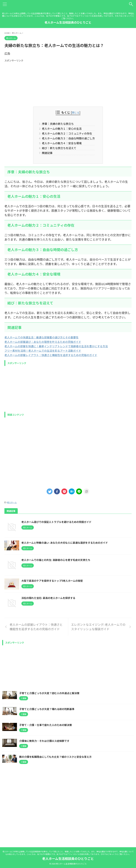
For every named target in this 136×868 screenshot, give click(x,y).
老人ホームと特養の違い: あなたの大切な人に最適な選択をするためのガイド (82, 562)
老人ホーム (12, 507)
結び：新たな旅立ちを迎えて (57, 151)
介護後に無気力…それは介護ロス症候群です (46, 809)
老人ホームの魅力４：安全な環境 (60, 146)
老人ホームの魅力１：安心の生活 (60, 129)
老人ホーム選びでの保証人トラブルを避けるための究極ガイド (73, 526)
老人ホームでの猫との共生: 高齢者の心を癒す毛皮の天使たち (73, 587)
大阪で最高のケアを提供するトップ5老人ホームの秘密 (69, 623)
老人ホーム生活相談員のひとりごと (68, 22)
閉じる (76, 112)
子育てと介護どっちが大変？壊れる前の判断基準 (48, 777)
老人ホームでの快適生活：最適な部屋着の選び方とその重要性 (46, 342)
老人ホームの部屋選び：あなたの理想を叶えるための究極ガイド (47, 346)
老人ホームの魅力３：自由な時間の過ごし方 (68, 140)
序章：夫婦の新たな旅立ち (56, 124)
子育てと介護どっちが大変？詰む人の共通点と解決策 (51, 761)
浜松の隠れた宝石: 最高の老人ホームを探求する (65, 651)
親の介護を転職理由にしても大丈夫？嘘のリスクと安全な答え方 (58, 825)
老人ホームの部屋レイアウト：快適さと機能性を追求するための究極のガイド (56, 359)
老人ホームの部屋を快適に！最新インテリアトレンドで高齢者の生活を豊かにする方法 (62, 351)
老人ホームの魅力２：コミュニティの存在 (66, 135)
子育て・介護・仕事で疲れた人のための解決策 (47, 793)
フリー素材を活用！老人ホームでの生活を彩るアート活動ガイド (47, 355)
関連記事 (43, 157)
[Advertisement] (68, 83)
